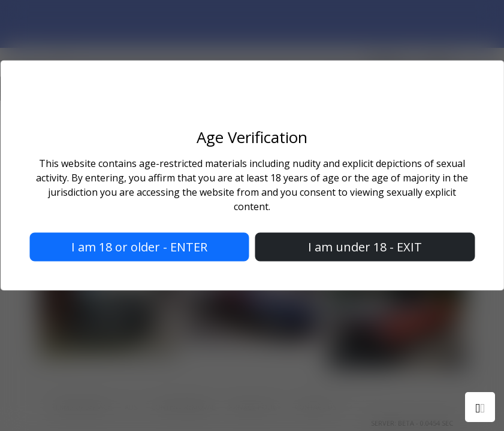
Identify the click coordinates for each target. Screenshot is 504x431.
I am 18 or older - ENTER (139, 247)
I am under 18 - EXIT (365, 247)
